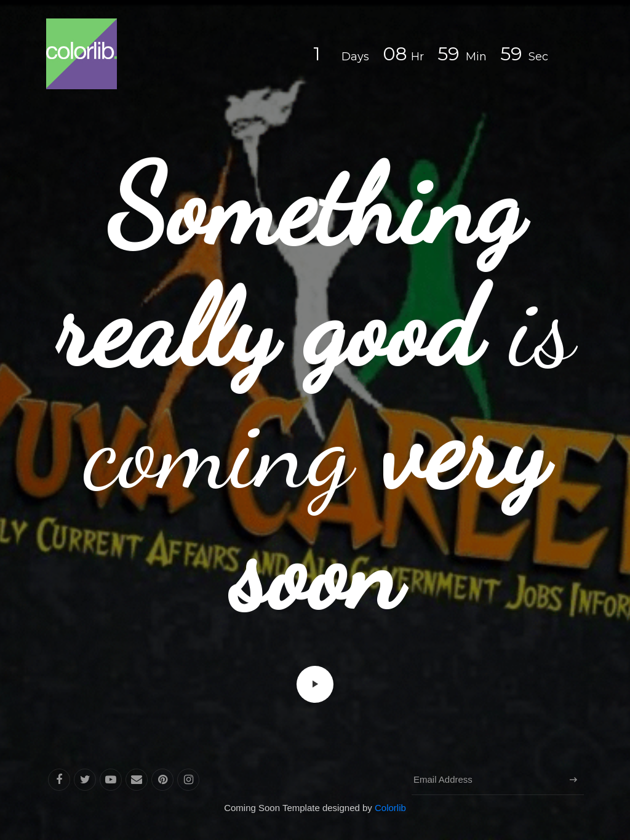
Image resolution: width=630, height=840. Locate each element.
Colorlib (390, 808)
